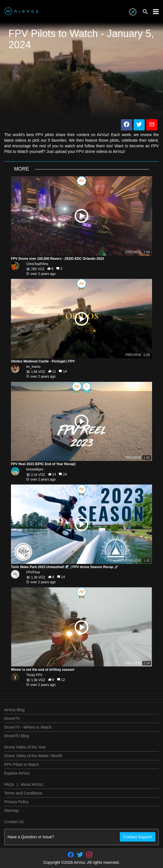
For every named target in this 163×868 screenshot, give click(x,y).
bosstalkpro (35, 469)
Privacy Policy (16, 802)
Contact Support (138, 837)
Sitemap (11, 810)
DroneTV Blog (17, 736)
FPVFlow (33, 572)
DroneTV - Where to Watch (28, 727)
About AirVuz (32, 784)
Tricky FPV (34, 675)
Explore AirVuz (17, 773)
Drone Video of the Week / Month (33, 756)
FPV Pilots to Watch (22, 764)
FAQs (9, 784)
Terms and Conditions (23, 793)
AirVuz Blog (14, 710)
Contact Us (14, 822)
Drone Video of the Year (25, 747)
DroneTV (12, 718)
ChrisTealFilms (37, 264)
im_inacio (33, 367)
